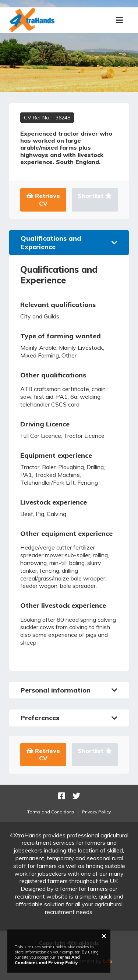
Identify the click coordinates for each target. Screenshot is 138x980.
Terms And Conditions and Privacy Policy (47, 960)
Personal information (69, 690)
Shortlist (95, 196)
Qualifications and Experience (69, 243)
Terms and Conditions (51, 812)
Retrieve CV (43, 200)
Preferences (69, 718)
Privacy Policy (96, 812)
